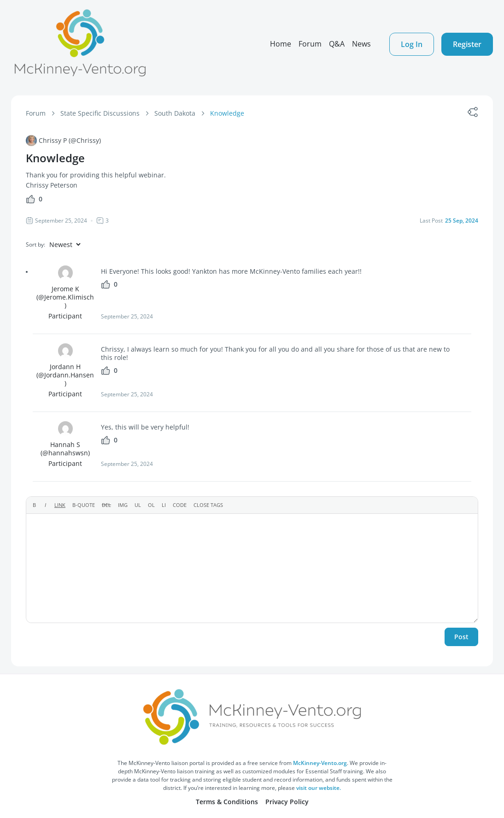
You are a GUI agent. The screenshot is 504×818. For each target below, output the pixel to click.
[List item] (164, 505)
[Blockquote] (84, 505)
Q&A (337, 44)
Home (281, 44)
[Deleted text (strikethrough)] (106, 505)
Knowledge (227, 113)
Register (467, 44)
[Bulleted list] (138, 505)
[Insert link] (60, 505)
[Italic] (45, 505)
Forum (310, 44)
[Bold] (34, 505)
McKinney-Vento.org (320, 763)
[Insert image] (123, 505)
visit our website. (319, 788)
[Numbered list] (151, 505)
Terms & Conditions (227, 802)
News (361, 44)
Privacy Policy (287, 802)
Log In (412, 44)
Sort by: (35, 244)
